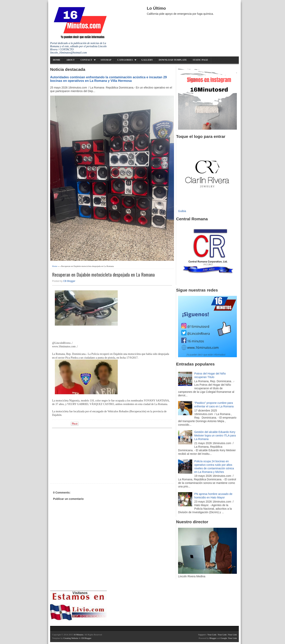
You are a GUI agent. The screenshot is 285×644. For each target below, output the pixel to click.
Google (224, 638)
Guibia (182, 211)
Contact (86, 60)
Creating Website (71, 638)
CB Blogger (69, 281)
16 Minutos (78, 635)
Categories (125, 60)
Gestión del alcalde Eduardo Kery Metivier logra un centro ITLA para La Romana (215, 435)
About (70, 60)
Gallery (147, 60)
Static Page (200, 60)
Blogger (213, 638)
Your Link (212, 635)
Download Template (173, 60)
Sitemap (106, 60)
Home (57, 60)
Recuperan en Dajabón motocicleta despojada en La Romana (103, 274)
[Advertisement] (83, 455)
